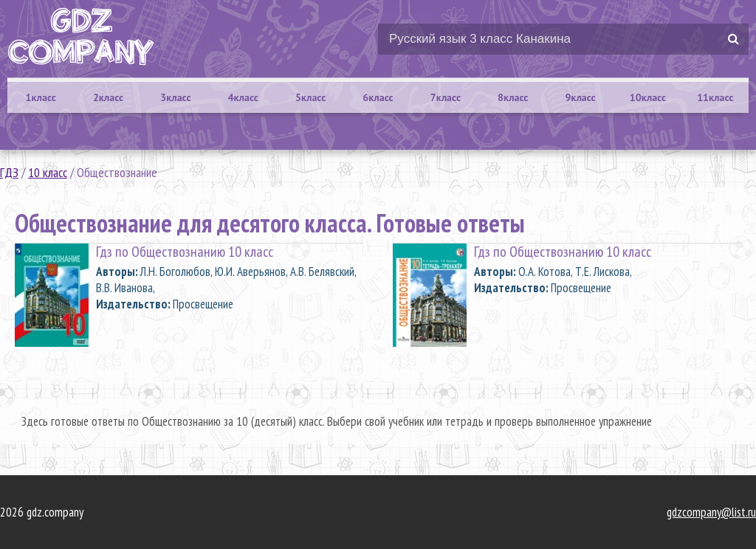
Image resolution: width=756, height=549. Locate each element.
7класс (446, 97)
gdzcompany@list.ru (711, 512)
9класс (580, 97)
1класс (41, 97)
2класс (108, 97)
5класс (310, 97)
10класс (648, 97)
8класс (513, 97)
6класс (378, 97)
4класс (243, 97)
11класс (715, 97)
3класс (175, 97)
